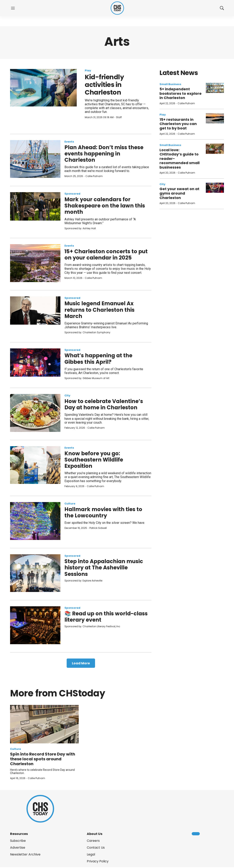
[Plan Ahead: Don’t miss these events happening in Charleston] (35, 159)
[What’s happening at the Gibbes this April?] (35, 363)
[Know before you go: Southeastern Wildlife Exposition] (35, 465)
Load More (81, 663)
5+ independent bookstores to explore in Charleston (181, 93)
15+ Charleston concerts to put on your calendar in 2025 (106, 255)
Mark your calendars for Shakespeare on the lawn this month (105, 206)
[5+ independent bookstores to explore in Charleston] (215, 88)
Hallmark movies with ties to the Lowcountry (103, 512)
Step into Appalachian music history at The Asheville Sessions (104, 568)
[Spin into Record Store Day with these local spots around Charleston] (44, 724)
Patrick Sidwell (98, 528)
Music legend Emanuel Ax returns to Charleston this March (99, 310)
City (67, 395)
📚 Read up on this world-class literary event (106, 617)
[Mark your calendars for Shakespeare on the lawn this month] (35, 206)
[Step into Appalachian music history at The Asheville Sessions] (35, 573)
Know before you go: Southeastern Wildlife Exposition (94, 460)
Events (69, 142)
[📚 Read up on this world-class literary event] (35, 625)
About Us (95, 834)
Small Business (170, 84)
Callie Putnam (94, 176)
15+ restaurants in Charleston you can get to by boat (178, 124)
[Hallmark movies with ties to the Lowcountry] (35, 521)
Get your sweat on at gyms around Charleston (179, 193)
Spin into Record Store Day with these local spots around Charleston (43, 759)
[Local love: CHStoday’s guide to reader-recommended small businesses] (215, 149)
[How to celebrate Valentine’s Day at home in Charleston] (35, 413)
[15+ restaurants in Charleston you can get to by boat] (215, 118)
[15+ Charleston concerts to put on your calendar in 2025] (35, 263)
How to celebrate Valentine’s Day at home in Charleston (104, 404)
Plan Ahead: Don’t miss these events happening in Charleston (104, 154)
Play (88, 70)
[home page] (117, 8)
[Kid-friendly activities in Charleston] (43, 88)
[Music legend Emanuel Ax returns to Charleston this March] (35, 311)
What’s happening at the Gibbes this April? (98, 359)
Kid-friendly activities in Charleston (104, 85)
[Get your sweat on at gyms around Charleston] (215, 188)
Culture (70, 504)
